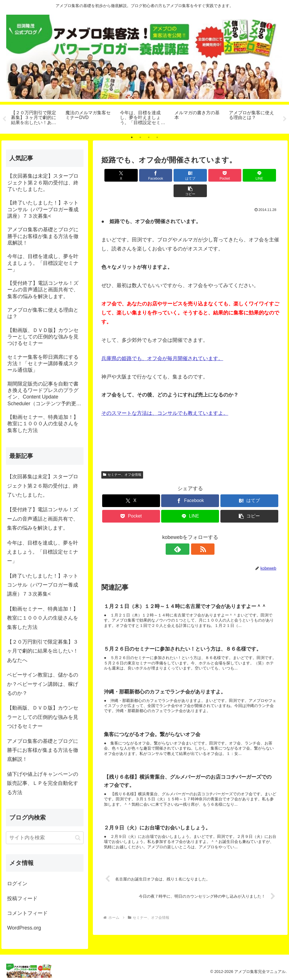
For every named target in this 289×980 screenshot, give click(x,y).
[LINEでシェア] (235, 175)
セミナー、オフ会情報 (122, 459)
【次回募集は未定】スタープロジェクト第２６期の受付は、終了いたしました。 (43, 486)
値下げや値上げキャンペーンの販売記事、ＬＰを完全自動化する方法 (43, 783)
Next (285, 119)
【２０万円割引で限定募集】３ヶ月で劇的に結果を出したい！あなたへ (43, 651)
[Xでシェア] (116, 175)
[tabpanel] (35, 118)
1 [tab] (132, 137)
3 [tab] (149, 137)
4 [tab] (157, 137)
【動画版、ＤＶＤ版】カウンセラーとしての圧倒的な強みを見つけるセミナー (43, 717)
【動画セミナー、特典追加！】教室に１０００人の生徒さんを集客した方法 (43, 618)
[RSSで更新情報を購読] (197, 534)
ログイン (17, 884)
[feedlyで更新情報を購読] (184, 534)
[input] (45, 838)
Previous (4, 119)
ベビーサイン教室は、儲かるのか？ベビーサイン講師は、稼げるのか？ (43, 684)
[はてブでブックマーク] (175, 175)
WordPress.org (24, 928)
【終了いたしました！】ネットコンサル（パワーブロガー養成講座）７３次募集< (43, 585)
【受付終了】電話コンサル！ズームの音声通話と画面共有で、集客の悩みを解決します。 (43, 519)
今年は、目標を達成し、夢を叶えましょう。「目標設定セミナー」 (43, 552)
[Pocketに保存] (205, 175)
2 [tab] (140, 137)
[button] (265, 175)
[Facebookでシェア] (145, 175)
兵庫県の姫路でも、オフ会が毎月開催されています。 (162, 343)
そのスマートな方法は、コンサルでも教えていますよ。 (165, 398)
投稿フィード (22, 898)
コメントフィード (27, 913)
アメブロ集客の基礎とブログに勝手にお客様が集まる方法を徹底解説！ (43, 750)
